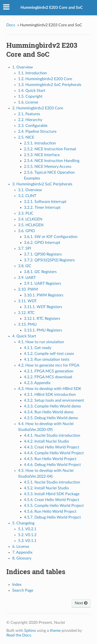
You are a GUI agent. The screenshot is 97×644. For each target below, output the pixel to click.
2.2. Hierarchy (30, 120)
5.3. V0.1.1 (27, 541)
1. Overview (23, 67)
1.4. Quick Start (32, 91)
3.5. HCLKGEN (31, 225)
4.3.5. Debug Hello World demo (51, 418)
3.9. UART (27, 278)
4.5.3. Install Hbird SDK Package (52, 494)
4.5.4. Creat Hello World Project (52, 500)
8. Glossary (22, 558)
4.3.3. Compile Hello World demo (52, 406)
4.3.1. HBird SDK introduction (50, 395)
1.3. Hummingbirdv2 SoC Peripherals (50, 85)
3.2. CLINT (27, 196)
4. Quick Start (24, 336)
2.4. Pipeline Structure (37, 132)
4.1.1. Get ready (38, 348)
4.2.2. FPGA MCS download (48, 377)
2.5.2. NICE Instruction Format (50, 149)
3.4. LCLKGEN (30, 219)
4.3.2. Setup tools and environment (54, 400)
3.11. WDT (27, 301)
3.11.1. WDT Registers (43, 307)
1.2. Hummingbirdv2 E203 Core (45, 79)
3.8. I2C (25, 266)
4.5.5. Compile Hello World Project (54, 506)
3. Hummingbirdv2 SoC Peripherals (42, 184)
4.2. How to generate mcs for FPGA (49, 365)
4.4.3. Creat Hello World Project (52, 447)
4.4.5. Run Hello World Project (50, 459)
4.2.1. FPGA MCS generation (49, 371)
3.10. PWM (28, 289)
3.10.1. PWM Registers (44, 295)
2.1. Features (29, 114)
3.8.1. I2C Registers (40, 272)
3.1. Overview (30, 190)
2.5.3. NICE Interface (42, 155)
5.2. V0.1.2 (27, 535)
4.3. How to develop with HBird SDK (50, 389)
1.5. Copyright (30, 96)
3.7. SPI (25, 248)
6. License (21, 547)
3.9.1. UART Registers (43, 284)
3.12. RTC (26, 313)
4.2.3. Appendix (37, 383)
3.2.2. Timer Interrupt (42, 208)
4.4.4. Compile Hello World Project (54, 453)
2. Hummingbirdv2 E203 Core (38, 108)
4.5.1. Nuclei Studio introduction (52, 482)
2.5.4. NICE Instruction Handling (52, 161)
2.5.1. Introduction (40, 143)
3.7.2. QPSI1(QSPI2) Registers (49, 260)
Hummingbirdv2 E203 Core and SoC (52, 8)
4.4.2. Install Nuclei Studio (46, 441)
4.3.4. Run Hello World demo (49, 412)
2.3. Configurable (33, 126)
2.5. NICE (26, 137)
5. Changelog (23, 523)
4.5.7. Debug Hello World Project (52, 517)
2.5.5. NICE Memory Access (48, 167)
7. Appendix (22, 552)
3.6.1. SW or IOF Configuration (51, 237)
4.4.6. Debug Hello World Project (52, 465)
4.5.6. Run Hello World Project (50, 511)
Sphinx (30, 631)
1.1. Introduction (32, 73)
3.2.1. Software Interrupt (45, 202)
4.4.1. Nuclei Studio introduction (52, 436)
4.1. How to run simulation (41, 342)
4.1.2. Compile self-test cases (49, 354)
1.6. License (28, 102)
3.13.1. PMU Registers (43, 330)
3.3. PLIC (26, 213)
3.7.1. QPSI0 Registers (43, 254)
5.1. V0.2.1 (27, 529)
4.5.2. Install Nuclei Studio (46, 488)
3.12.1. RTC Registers (42, 319)
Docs (11, 25)
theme (55, 631)
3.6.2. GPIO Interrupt (42, 243)
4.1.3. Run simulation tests (47, 360)
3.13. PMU (27, 324)
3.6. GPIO (27, 231)
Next (81, 603)
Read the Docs (19, 635)
